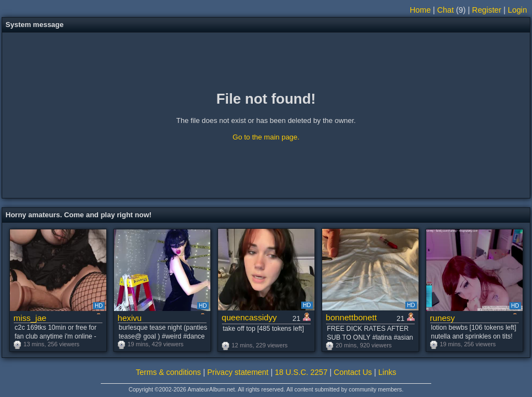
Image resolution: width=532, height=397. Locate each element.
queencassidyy (249, 317)
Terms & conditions (169, 372)
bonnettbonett (352, 317)
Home (420, 10)
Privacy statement (238, 372)
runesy (443, 318)
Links (387, 372)
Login (517, 10)
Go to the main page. (266, 137)
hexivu (130, 318)
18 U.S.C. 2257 (301, 372)
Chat (446, 10)
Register (487, 10)
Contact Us (353, 372)
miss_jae (30, 318)
